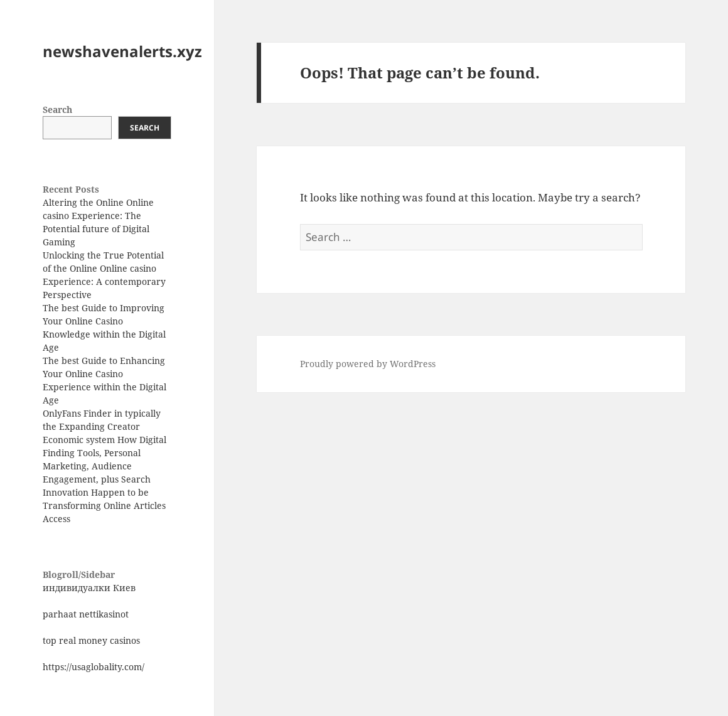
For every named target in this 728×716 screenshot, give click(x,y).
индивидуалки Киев (89, 588)
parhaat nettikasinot (86, 614)
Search (57, 110)
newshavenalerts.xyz (122, 51)
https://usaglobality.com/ (94, 667)
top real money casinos (91, 640)
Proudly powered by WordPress (368, 364)
